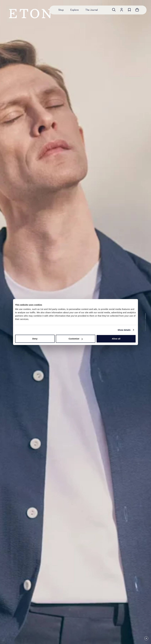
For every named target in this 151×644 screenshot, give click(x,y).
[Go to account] (122, 10)
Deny (35, 339)
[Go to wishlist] (129, 10)
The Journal (92, 10)
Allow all (116, 339)
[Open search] (114, 10)
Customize (76, 339)
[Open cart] (137, 10)
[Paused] (146, 638)
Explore (75, 10)
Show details (124, 330)
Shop (61, 10)
